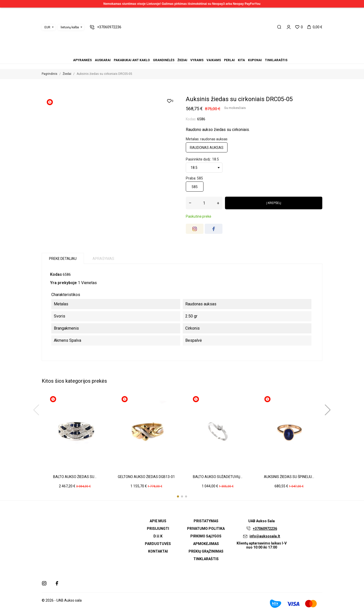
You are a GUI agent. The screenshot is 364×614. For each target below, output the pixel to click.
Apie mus (158, 521)
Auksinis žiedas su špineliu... (289, 477)
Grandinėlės (176, 53)
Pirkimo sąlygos (206, 536)
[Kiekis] (204, 203)
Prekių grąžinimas (206, 551)
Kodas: (191, 119)
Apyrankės (167, 53)
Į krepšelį (274, 203)
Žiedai (179, 53)
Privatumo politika (206, 529)
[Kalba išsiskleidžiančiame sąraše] (71, 27)
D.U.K (158, 536)
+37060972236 (265, 529)
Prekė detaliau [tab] (63, 259)
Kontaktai (158, 551)
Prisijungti (158, 529)
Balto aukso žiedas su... (75, 477)
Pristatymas (206, 521)
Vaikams (185, 53)
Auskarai (170, 53)
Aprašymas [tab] (103, 259)
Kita (191, 53)
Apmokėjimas (206, 544)
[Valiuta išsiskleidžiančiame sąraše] (49, 27)
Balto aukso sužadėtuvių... (218, 477)
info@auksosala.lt (265, 536)
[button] (178, 496)
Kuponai (194, 53)
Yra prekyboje (63, 283)
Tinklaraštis (197, 53)
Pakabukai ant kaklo (173, 53)
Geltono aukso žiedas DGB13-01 (146, 477)
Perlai (188, 53)
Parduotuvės (158, 544)
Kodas (56, 274)
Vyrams (182, 53)
